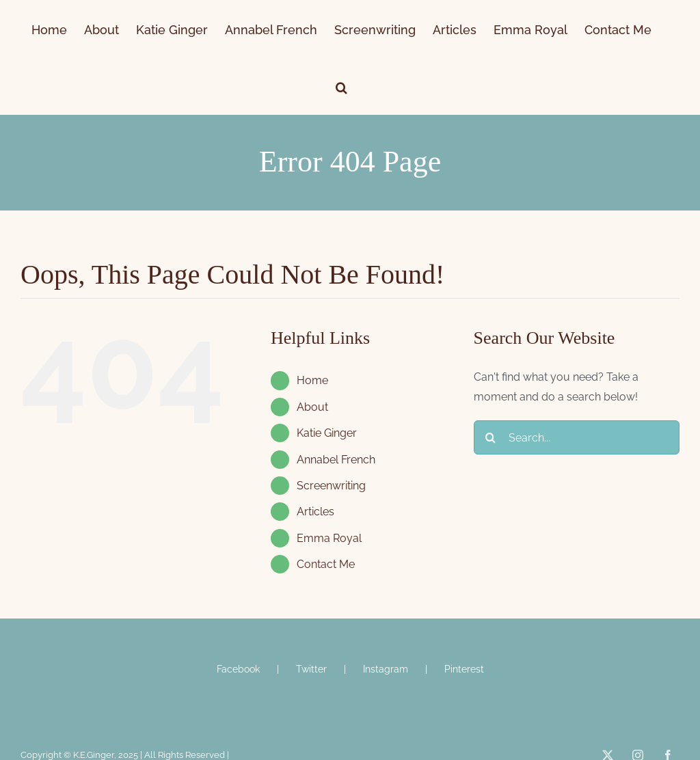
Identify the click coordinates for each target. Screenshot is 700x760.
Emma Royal (329, 538)
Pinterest (464, 669)
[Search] (491, 437)
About (312, 407)
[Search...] (577, 437)
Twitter (311, 669)
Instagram (386, 669)
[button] (341, 86)
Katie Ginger (327, 433)
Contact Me (326, 564)
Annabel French (336, 460)
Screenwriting (331, 486)
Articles (315, 512)
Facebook (238, 669)
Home (312, 380)
